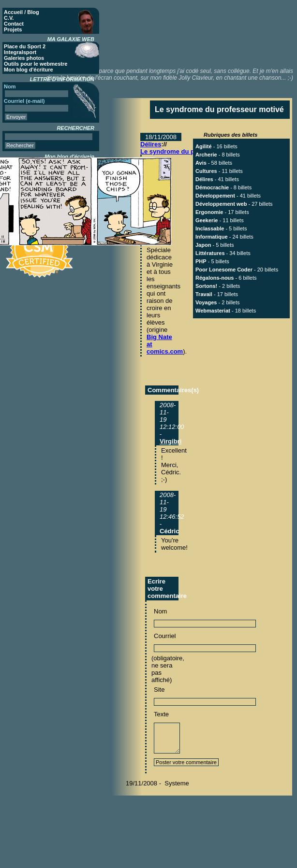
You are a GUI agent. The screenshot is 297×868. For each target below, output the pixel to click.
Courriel (165, 636)
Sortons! (206, 286)
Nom (160, 611)
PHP (201, 261)
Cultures (206, 171)
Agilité (204, 146)
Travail (204, 294)
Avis (201, 163)
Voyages (206, 302)
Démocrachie (212, 187)
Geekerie (207, 220)
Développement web (221, 204)
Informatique (212, 237)
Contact (14, 24)
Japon (203, 245)
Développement (215, 196)
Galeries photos (24, 58)
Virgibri (171, 441)
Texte (161, 714)
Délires (151, 144)
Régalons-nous (215, 278)
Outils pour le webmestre (36, 64)
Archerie (206, 155)
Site (159, 690)
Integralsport (20, 52)
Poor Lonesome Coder (224, 270)
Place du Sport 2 (25, 46)
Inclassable (210, 228)
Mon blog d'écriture (29, 70)
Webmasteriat (213, 311)
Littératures (210, 253)
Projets (13, 29)
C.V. (9, 18)
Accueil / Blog (22, 12)
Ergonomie (209, 212)
